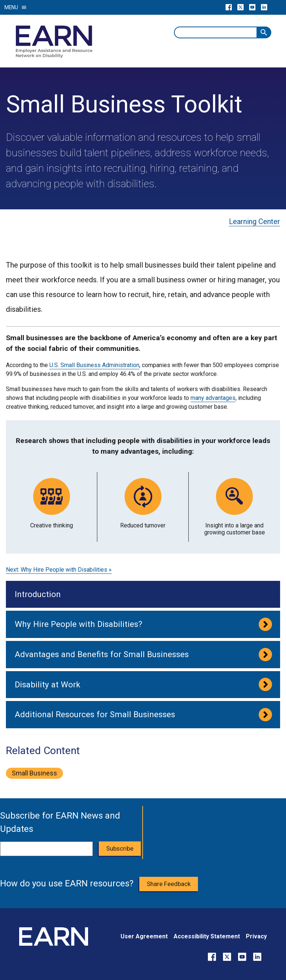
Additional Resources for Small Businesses (95, 714)
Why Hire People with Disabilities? (79, 624)
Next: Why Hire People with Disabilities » (59, 570)
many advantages (213, 398)
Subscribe (120, 848)
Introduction (38, 594)
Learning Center (254, 222)
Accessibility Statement (207, 936)
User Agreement (144, 936)
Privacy (256, 936)
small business (34, 773)
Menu (16, 7)
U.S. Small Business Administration (94, 365)
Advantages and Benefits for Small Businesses (102, 654)
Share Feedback (169, 884)
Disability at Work (48, 684)
